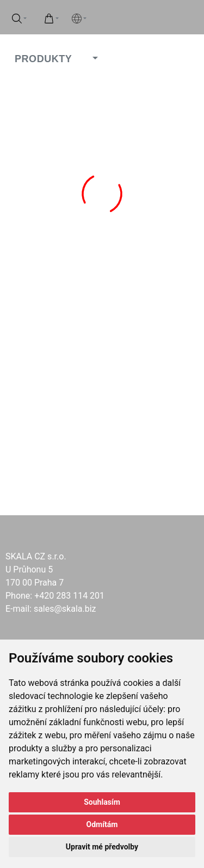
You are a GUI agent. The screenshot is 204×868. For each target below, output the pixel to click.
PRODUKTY (43, 59)
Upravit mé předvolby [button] (102, 847)
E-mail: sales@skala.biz (51, 609)
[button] (94, 59)
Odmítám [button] (102, 824)
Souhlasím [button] (102, 802)
